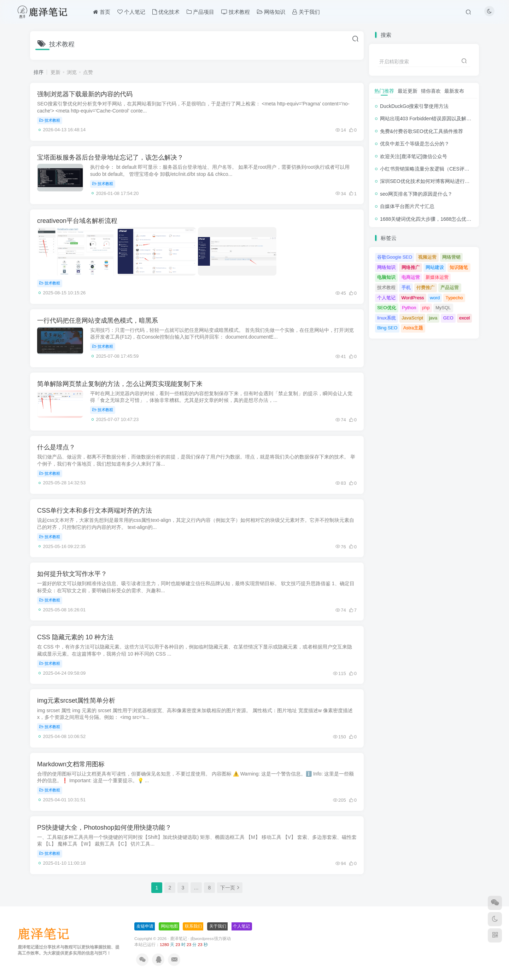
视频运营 (427, 257)
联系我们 (193, 926)
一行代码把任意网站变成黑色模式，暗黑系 (98, 321)
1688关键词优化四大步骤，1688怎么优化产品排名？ (438, 219)
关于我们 (218, 926)
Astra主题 (413, 328)
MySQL (443, 308)
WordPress (413, 298)
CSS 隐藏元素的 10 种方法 (75, 637)
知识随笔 (459, 267)
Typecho (454, 298)
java (433, 318)
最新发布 (454, 91)
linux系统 (387, 318)
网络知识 (386, 267)
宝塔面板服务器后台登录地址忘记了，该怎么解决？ (110, 157)
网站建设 (435, 267)
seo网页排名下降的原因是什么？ (416, 194)
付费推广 (426, 287)
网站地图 (169, 926)
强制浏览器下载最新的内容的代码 (85, 94)
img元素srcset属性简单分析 (76, 701)
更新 (55, 72)
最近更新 (408, 91)
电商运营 (411, 277)
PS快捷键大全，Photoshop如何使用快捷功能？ (104, 828)
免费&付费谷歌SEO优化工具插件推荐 (422, 131)
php (426, 308)
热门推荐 (384, 91)
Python (409, 308)
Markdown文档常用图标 (71, 764)
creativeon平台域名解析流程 (77, 221)
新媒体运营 (437, 277)
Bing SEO (387, 328)
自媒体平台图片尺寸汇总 (407, 206)
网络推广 (411, 267)
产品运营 (450, 287)
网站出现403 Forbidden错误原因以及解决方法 (431, 119)
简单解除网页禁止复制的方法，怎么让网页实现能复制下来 (120, 384)
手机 (406, 287)
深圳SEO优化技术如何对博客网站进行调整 (427, 181)
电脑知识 (386, 277)
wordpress (204, 938)
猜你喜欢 (431, 91)
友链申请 (145, 926)
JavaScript (412, 318)
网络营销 (451, 257)
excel (464, 318)
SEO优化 (387, 308)
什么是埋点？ (56, 447)
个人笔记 (386, 298)
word (435, 298)
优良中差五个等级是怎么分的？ (415, 144)
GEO (448, 318)
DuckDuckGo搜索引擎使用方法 (414, 106)
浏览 (72, 72)
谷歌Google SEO (395, 257)
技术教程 (50, 120)
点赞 (88, 72)
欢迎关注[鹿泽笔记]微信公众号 (414, 156)
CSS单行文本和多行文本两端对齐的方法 (95, 511)
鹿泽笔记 (179, 938)
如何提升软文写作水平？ (72, 574)
